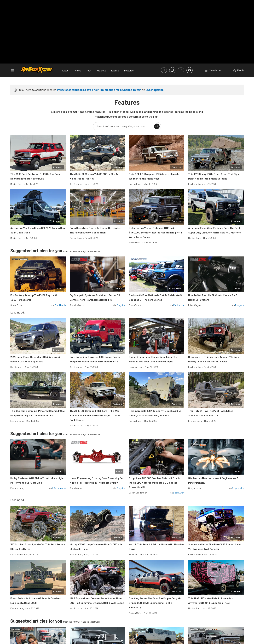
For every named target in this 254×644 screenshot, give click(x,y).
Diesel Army (179, 493)
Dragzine (121, 305)
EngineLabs (238, 488)
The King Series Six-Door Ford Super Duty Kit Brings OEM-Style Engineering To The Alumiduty (155, 603)
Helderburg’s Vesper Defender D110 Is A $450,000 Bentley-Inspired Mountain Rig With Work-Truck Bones (155, 232)
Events (115, 70)
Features (129, 70)
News (78, 70)
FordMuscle (60, 305)
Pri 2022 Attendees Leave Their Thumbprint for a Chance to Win (99, 90)
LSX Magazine (155, 90)
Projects (101, 70)
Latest (66, 70)
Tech (89, 70)
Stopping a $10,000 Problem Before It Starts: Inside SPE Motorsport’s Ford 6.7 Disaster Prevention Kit (155, 483)
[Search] (157, 126)
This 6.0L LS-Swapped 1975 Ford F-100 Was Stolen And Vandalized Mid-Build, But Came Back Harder (95, 415)
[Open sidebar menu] (12, 70)
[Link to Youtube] (190, 70)
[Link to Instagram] (172, 70)
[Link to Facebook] (181, 70)
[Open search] (164, 70)
